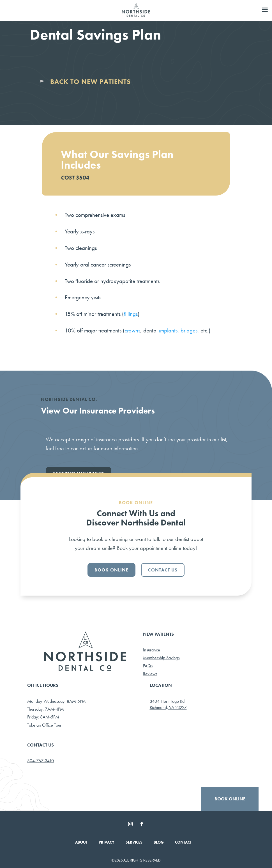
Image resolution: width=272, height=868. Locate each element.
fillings (131, 314)
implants (168, 330)
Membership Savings (161, 658)
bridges (189, 330)
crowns (132, 330)
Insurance (152, 650)
